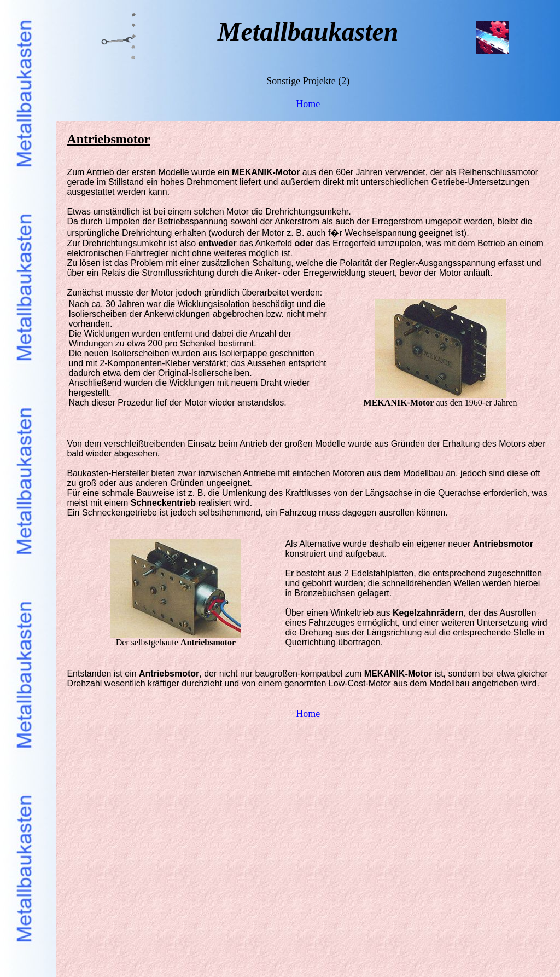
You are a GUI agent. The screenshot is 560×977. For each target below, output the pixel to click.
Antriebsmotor (108, 139)
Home (308, 104)
